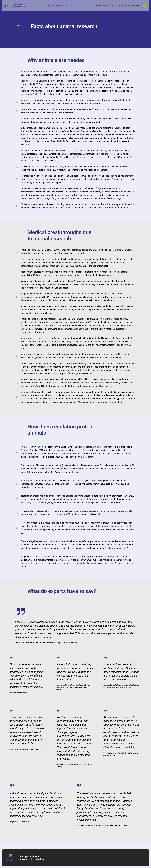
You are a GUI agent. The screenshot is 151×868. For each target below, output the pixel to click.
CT (64, 176)
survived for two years (88, 195)
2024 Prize (59, 88)
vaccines (41, 332)
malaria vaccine (79, 383)
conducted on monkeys (85, 284)
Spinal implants (28, 306)
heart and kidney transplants (42, 179)
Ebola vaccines (120, 370)
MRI (71, 176)
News (104, 75)
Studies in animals (120, 342)
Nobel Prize (84, 91)
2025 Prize (38, 84)
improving (40, 182)
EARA (98, 75)
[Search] (145, 5)
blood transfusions (69, 179)
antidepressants (78, 154)
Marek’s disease (120, 151)
